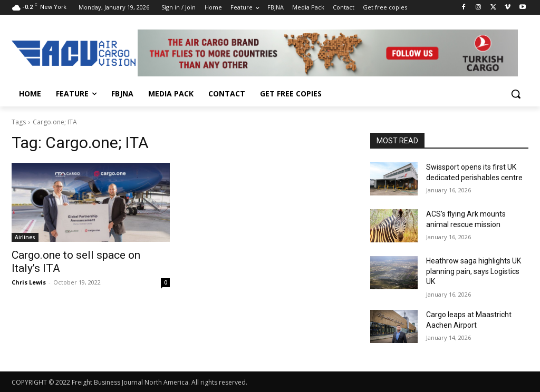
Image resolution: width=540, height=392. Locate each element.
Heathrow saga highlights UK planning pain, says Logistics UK (474, 271)
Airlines (25, 237)
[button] (516, 94)
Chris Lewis (29, 282)
